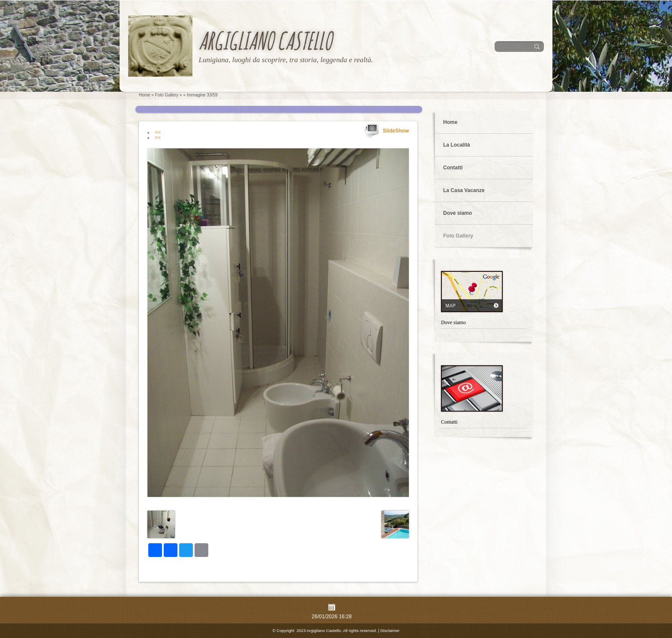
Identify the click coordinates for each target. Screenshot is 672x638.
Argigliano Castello (265, 41)
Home (145, 95)
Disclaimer (390, 630)
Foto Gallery (167, 95)
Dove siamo (457, 213)
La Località (457, 145)
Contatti (453, 168)
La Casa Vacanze (464, 190)
